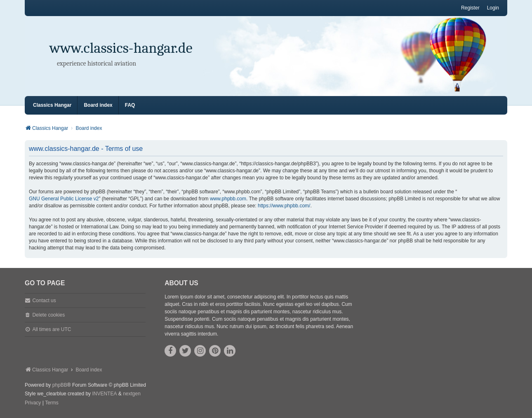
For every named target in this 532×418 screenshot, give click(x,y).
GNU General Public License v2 (64, 199)
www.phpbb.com (228, 199)
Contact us (44, 301)
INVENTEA (104, 394)
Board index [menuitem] (98, 105)
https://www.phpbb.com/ (284, 206)
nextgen (132, 394)
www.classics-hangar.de (121, 48)
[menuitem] (33, 403)
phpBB (60, 385)
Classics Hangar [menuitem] (52, 105)
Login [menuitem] (493, 8)
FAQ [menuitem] (130, 105)
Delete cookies (48, 315)
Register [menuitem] (470, 8)
